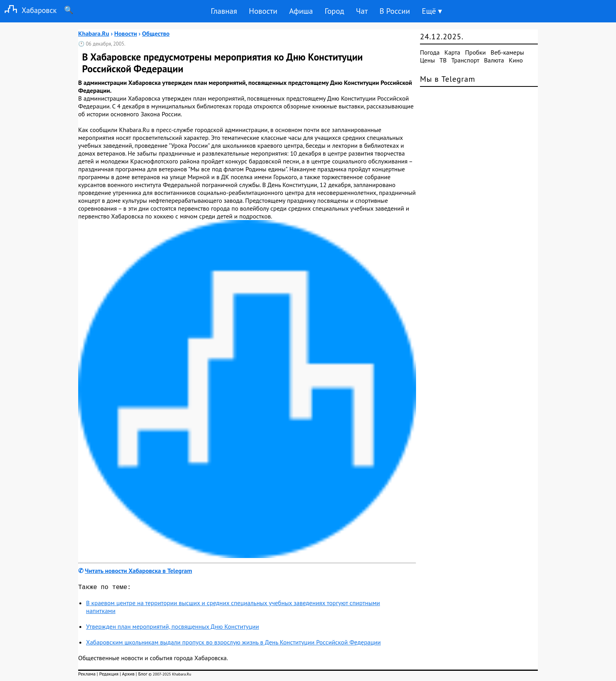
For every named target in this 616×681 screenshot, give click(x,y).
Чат (362, 11)
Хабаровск (28, 10)
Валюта (494, 60)
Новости (263, 11)
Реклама (87, 675)
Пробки (476, 52)
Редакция (109, 675)
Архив (128, 675)
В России (395, 11)
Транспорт (465, 60)
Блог (143, 675)
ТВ (443, 60)
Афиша (301, 11)
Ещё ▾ (432, 11)
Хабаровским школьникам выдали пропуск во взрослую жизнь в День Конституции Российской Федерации (233, 644)
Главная (224, 11)
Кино (516, 60)
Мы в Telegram (448, 79)
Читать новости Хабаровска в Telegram (138, 571)
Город (335, 11)
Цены (427, 60)
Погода (430, 52)
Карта (452, 52)
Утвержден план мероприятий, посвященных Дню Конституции (172, 628)
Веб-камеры (507, 52)
